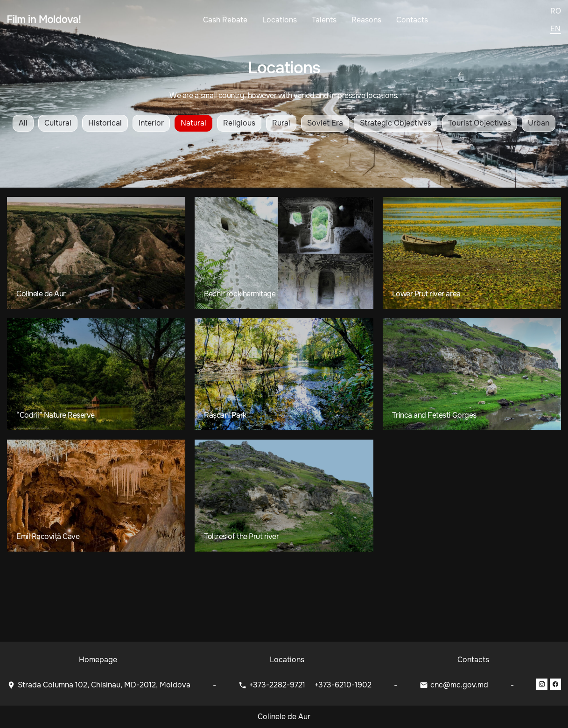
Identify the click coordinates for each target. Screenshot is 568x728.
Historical (105, 123)
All (23, 123)
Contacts (412, 20)
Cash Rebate (225, 20)
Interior (151, 123)
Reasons (366, 20)
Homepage (98, 660)
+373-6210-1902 (343, 685)
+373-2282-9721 (278, 685)
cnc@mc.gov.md (459, 685)
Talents (324, 20)
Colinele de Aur (284, 717)
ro (556, 11)
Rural (281, 123)
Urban (539, 123)
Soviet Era (325, 123)
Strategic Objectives (396, 123)
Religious (239, 123)
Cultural (58, 123)
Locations (280, 20)
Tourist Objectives (480, 123)
